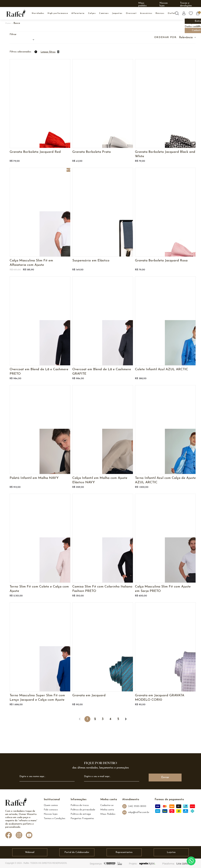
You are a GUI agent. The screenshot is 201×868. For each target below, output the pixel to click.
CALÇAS (92, 13)
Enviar (165, 778)
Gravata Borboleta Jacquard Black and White (165, 154)
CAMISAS (104, 13)
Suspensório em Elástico (91, 261)
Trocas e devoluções (186, 4)
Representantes (124, 852)
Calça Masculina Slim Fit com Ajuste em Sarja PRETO (163, 589)
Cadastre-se (107, 805)
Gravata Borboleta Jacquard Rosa (161, 261)
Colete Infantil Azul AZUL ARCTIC (162, 369)
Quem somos (51, 805)
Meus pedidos (143, 4)
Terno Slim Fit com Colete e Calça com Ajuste (39, 589)
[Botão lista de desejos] (191, 13)
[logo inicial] (16, 13)
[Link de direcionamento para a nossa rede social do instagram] (19, 835)
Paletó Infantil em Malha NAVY (34, 478)
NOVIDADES (38, 13)
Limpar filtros (48, 52)
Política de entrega (81, 814)
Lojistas (171, 852)
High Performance (58, 13)
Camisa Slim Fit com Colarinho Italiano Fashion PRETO (102, 589)
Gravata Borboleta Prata (91, 152)
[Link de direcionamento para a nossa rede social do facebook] (9, 835)
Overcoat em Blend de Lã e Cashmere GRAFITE (102, 372)
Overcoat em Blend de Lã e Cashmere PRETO (39, 372)
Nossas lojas (164, 4)
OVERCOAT (131, 13)
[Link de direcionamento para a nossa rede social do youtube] (29, 835)
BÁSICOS (160, 13)
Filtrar (13, 34)
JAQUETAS (117, 13)
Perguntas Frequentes (82, 819)
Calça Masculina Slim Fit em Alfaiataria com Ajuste (31, 263)
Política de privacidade (83, 810)
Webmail (30, 852)
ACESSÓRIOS (146, 13)
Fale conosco (51, 810)
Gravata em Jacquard (89, 696)
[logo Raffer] (16, 803)
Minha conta (107, 810)
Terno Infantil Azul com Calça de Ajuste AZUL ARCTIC (165, 480)
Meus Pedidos (108, 814)
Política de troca (80, 805)
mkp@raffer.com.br (136, 812)
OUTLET (172, 13)
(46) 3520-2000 (134, 806)
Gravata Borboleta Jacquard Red (35, 152)
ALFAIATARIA (78, 13)
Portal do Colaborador (77, 852)
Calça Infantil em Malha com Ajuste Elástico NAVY (100, 480)
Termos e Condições (55, 819)
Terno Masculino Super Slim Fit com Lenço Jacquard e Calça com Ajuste (37, 698)
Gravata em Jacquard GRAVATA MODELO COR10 (160, 698)
